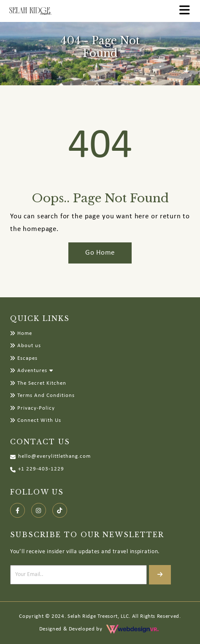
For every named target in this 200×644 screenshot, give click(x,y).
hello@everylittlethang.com (50, 457)
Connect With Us (36, 420)
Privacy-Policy (32, 408)
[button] (52, 371)
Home (21, 333)
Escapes (24, 358)
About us (26, 346)
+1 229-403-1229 (37, 469)
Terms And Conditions (42, 395)
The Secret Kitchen (38, 383)
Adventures (29, 371)
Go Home (100, 253)
